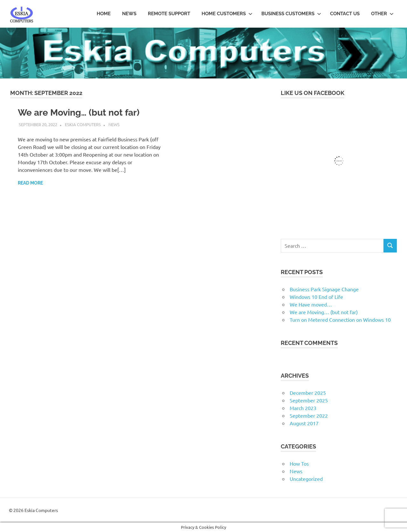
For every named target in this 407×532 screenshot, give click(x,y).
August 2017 (304, 423)
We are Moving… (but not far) (79, 113)
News (129, 14)
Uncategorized (306, 479)
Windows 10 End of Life (316, 297)
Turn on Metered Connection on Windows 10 (340, 320)
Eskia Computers (83, 124)
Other (382, 14)
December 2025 (308, 393)
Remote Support (169, 14)
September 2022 (309, 415)
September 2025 (309, 400)
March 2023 (303, 408)
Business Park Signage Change (324, 289)
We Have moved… (311, 304)
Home (104, 14)
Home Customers (227, 14)
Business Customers (291, 14)
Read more (30, 183)
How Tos (299, 463)
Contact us (345, 14)
